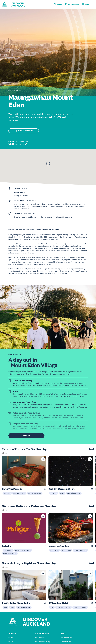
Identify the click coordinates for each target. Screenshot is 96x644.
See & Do (7, 493)
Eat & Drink (8, 550)
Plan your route (22, 196)
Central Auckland (35, 493)
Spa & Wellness (19, 493)
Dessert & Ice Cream (23, 550)
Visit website (18, 144)
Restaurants (66, 550)
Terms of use (66, 642)
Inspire (11, 642)
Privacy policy (66, 638)
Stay (5, 607)
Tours (62, 493)
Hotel (12, 607)
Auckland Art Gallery (43, 642)
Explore (11, 91)
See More (26, 436)
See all (92, 449)
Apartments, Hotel (64, 607)
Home (11, 638)
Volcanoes (19, 91)
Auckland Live (40, 638)
